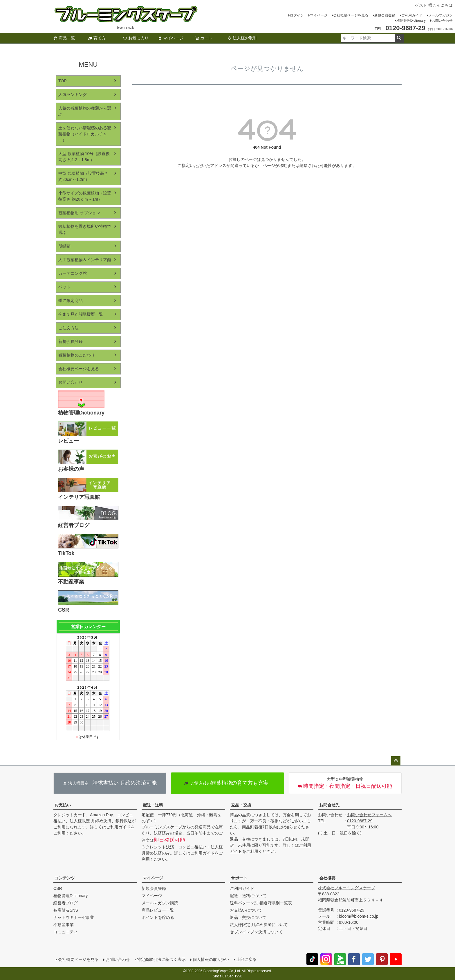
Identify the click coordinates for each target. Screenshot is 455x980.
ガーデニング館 (73, 273)
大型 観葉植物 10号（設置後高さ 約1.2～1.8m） (84, 157)
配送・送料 (153, 805)
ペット (64, 287)
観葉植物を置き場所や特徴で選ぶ (85, 229)
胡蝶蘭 (64, 246)
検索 (399, 38)
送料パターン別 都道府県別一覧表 (261, 903)
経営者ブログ (66, 903)
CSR (58, 888)
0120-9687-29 (360, 821)
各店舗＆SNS (66, 910)
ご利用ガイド (412, 15)
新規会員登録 (385, 15)
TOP (63, 81)
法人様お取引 (242, 38)
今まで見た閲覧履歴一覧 (81, 314)
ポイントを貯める (158, 917)
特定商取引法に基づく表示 (161, 959)
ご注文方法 (68, 328)
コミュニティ (66, 932)
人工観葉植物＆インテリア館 (85, 260)
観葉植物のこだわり (77, 355)
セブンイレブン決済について (256, 932)
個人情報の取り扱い (211, 959)
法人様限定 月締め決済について (259, 925)
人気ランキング (73, 94)
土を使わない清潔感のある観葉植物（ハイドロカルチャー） (85, 134)
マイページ (319, 15)
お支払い (63, 805)
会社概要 (327, 878)
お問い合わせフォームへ (369, 815)
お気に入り (136, 38)
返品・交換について (248, 917)
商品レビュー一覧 (158, 910)
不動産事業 (64, 925)
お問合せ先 (329, 805)
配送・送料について (248, 896)
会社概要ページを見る (351, 15)
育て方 (97, 38)
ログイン (297, 15)
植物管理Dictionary (411, 21)
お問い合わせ (442, 21)
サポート (239, 878)
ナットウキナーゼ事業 (74, 917)
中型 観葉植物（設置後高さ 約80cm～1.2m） (83, 176)
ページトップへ (396, 761)
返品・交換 (241, 805)
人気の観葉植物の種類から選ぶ (85, 111)
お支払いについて (246, 910)
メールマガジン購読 (160, 903)
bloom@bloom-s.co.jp (359, 916)
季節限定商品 (71, 301)
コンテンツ (65, 878)
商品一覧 (64, 38)
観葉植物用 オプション (79, 213)
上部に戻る (246, 959)
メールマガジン (440, 15)
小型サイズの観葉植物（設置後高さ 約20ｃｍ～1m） (85, 196)
